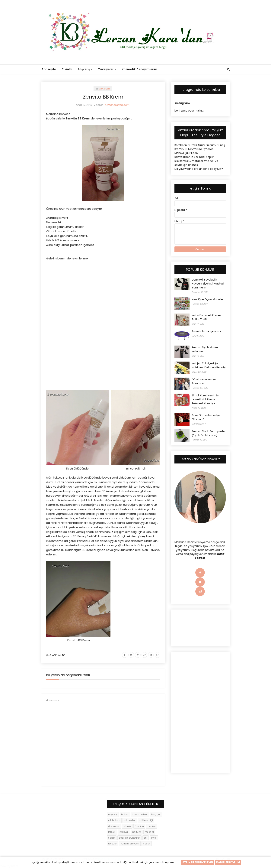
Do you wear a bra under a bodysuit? (199, 169)
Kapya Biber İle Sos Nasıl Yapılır (194, 157)
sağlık (112, 838)
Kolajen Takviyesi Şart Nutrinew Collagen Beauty (209, 365)
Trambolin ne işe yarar (206, 331)
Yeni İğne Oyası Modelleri (208, 299)
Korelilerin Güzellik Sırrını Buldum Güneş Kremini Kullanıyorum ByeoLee (200, 147)
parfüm (137, 832)
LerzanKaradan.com (117, 105)
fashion (139, 826)
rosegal (149, 832)
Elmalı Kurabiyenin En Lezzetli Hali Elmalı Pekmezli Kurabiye (205, 399)
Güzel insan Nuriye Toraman (204, 381)
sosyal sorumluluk (129, 838)
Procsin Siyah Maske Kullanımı (205, 349)
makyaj (124, 832)
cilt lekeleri (130, 820)
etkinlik (127, 826)
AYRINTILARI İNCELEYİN (198, 862)
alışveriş (113, 814)
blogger (156, 814)
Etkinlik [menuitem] (67, 69)
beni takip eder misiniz (189, 111)
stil (146, 838)
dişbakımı (114, 826)
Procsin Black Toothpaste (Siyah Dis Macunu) (208, 433)
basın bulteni (140, 814)
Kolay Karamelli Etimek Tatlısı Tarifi (206, 317)
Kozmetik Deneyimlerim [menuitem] (139, 69)
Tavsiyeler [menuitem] (106, 69)
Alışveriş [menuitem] (84, 69)
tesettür (112, 844)
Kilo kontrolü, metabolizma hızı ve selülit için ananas (196, 163)
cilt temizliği (146, 820)
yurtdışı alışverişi (130, 844)
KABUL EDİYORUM (228, 862)
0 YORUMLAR (57, 655)
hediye (152, 826)
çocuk (147, 844)
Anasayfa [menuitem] (49, 69)
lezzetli (112, 832)
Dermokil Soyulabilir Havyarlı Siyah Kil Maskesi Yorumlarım (208, 284)
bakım (125, 814)
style (154, 838)
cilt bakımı (114, 820)
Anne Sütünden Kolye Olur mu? (206, 417)
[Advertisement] (103, 291)
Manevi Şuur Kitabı (186, 153)
